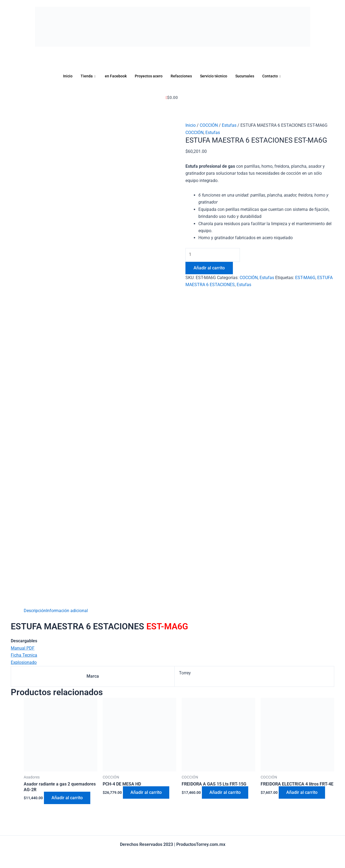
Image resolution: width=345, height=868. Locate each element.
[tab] (35, 611)
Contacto (276, 76)
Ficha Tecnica (24, 655)
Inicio (63, 76)
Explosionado (24, 662)
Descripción (35, 611)
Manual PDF (23, 648)
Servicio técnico (215, 76)
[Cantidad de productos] (214, 255)
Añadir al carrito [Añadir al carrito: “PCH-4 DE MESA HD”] (147, 793)
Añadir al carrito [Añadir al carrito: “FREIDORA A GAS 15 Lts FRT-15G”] (226, 793)
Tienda (85, 76)
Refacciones (181, 76)
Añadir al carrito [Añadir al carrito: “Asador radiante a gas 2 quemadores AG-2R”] (68, 798)
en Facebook (112, 76)
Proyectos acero (147, 76)
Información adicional (67, 611)
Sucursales (248, 76)
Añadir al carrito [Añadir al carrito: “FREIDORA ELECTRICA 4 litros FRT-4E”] (302, 793)
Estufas (229, 125)
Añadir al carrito (209, 268)
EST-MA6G (305, 278)
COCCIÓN (209, 125)
